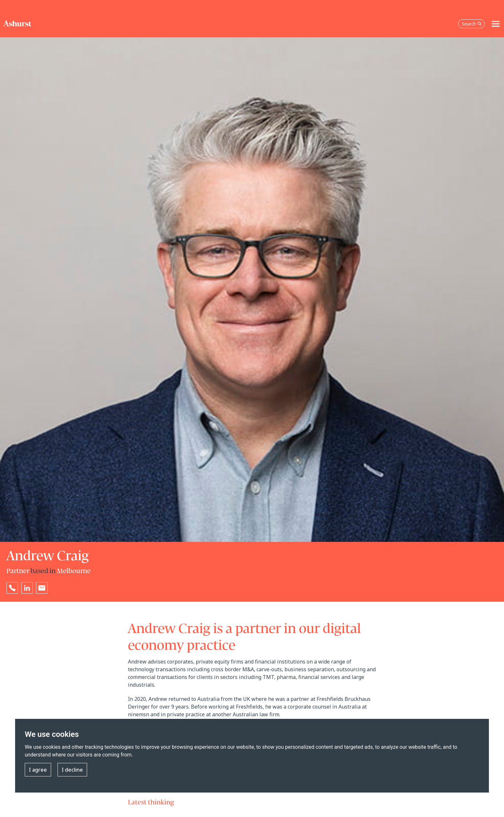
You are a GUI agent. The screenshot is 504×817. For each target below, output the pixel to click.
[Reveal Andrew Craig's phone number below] (12, 588)
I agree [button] (38, 770)
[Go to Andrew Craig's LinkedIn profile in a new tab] (27, 588)
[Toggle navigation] (496, 24)
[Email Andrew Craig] (42, 588)
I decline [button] (72, 770)
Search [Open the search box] (472, 24)
